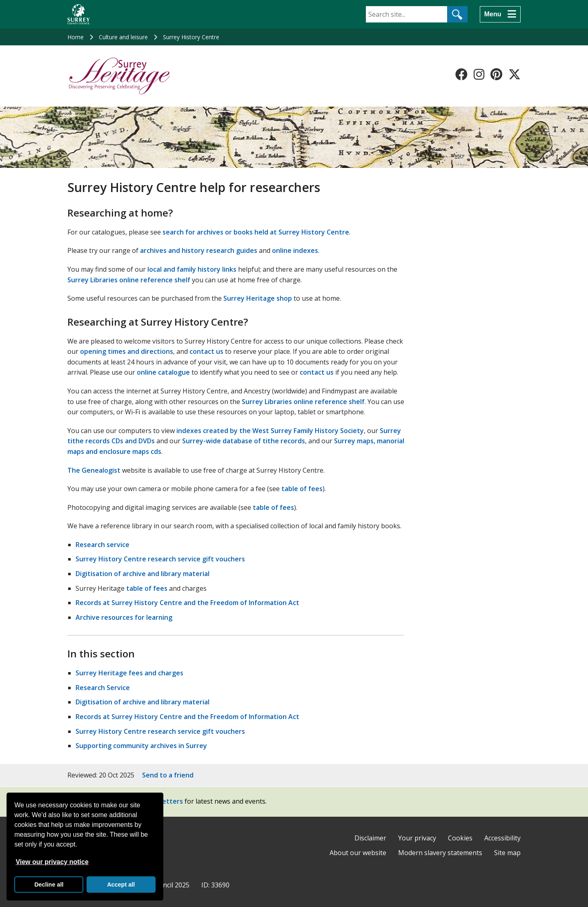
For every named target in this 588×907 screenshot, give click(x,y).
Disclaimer (370, 838)
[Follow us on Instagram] (479, 74)
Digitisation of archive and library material (143, 574)
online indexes (295, 250)
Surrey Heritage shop (258, 298)
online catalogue (163, 372)
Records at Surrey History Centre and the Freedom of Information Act (187, 603)
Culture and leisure (123, 37)
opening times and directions (127, 351)
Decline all (49, 885)
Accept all (121, 885)
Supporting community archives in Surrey (141, 746)
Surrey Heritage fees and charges (129, 673)
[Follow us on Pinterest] (496, 74)
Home (76, 37)
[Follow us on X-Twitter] (514, 74)
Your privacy (417, 838)
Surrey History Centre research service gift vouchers (160, 559)
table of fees (302, 489)
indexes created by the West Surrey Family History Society (270, 431)
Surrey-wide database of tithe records (244, 441)
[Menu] (500, 14)
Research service (102, 545)
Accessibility (502, 838)
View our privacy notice (52, 862)
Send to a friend (168, 775)
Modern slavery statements (440, 853)
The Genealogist (94, 470)
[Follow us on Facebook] (461, 74)
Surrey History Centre (191, 37)
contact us (206, 351)
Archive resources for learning (124, 617)
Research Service (103, 688)
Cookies (460, 838)
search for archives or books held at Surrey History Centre (256, 232)
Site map (507, 853)
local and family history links (192, 269)
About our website (358, 853)
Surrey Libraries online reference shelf (129, 280)
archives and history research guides (199, 250)
